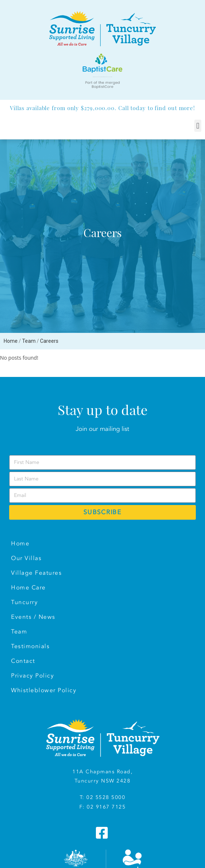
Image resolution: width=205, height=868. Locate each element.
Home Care (28, 588)
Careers (49, 341)
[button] (198, 126)
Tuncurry (24, 602)
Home (11, 341)
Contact (23, 661)
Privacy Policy (33, 676)
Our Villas (26, 558)
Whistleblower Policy (44, 690)
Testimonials (30, 646)
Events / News (33, 617)
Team (29, 341)
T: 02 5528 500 (101, 797)
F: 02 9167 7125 (103, 807)
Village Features (36, 573)
